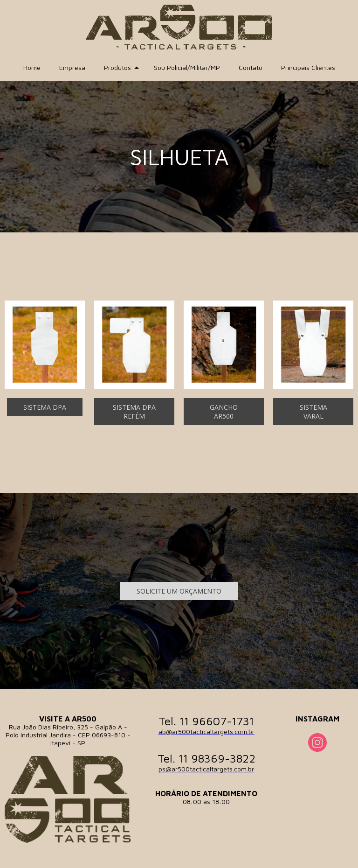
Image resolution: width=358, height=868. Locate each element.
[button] (45, 407)
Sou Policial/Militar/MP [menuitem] (187, 67)
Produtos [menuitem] (117, 67)
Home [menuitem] (32, 67)
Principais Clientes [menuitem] (308, 67)
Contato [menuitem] (251, 67)
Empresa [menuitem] (72, 67)
